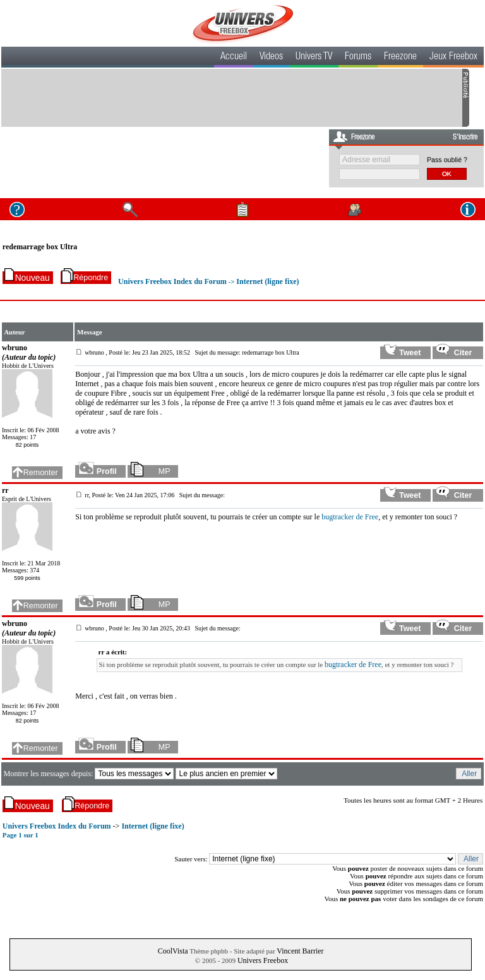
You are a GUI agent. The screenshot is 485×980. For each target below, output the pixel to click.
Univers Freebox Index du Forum (172, 281)
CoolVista (173, 951)
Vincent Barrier (300, 951)
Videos (271, 57)
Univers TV (314, 57)
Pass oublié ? (447, 160)
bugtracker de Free (350, 517)
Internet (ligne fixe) (267, 281)
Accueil (234, 57)
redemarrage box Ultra (40, 247)
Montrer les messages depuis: (50, 774)
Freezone (400, 57)
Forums (358, 57)
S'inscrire (465, 138)
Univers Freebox (263, 960)
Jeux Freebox (453, 57)
